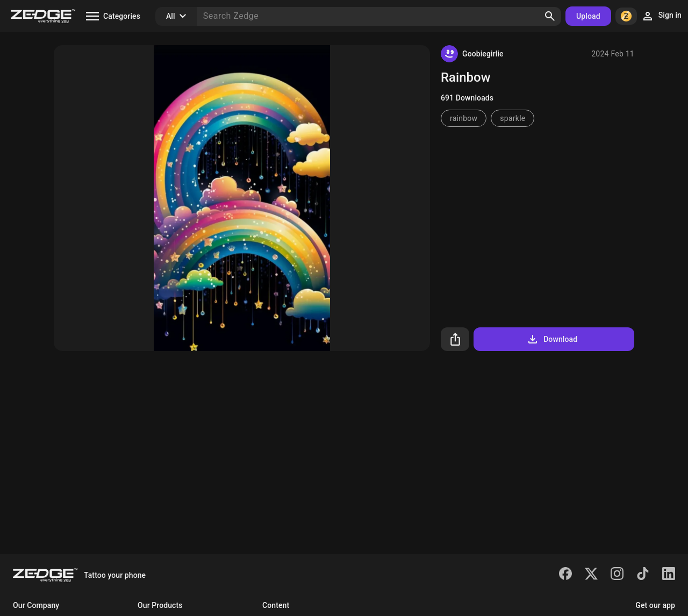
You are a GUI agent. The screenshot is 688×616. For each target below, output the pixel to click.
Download (552, 339)
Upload (588, 16)
